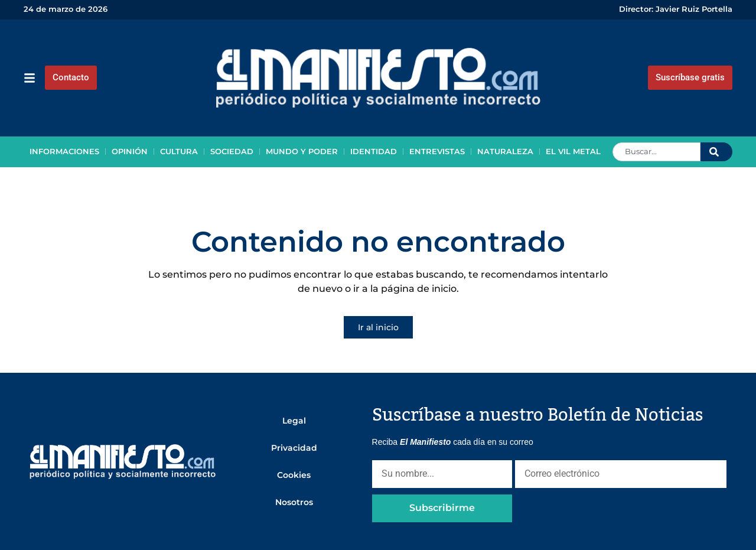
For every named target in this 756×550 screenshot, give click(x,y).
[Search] (716, 152)
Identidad (374, 152)
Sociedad (232, 152)
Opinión (130, 152)
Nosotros (294, 502)
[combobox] (656, 152)
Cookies (294, 475)
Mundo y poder (302, 152)
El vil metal (573, 152)
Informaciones (64, 152)
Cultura (179, 152)
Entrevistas (437, 152)
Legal (294, 421)
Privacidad (294, 448)
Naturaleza (505, 152)
